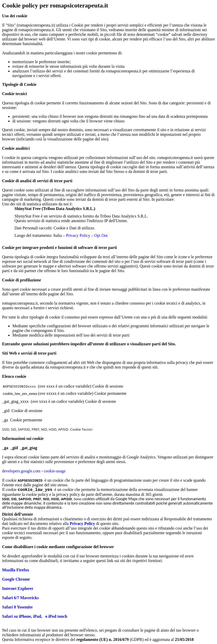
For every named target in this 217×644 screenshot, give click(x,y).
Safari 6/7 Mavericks (20, 598)
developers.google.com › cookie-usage (34, 471)
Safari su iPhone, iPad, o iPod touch (35, 616)
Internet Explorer (18, 588)
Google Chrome (16, 579)
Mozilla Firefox (16, 570)
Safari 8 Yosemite (17, 607)
